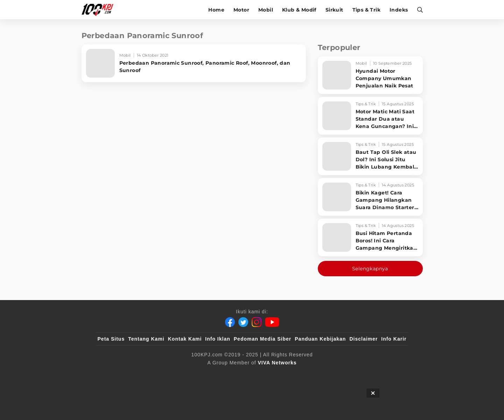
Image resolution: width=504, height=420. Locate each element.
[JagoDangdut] (390, 374)
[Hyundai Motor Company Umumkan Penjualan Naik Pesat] (370, 75)
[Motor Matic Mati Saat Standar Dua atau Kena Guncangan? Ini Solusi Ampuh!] (370, 116)
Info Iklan (218, 339)
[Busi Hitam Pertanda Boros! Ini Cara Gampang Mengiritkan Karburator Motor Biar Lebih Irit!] (370, 237)
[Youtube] (272, 322)
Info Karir (394, 339)
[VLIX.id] (210, 374)
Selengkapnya (370, 269)
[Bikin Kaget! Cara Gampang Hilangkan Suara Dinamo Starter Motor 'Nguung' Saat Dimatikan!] (370, 197)
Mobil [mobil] (266, 10)
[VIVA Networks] (277, 363)
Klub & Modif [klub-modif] (299, 10)
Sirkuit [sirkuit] (334, 10)
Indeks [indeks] (399, 10)
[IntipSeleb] (354, 374)
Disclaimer (363, 339)
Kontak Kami (185, 339)
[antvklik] (319, 374)
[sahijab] (178, 374)
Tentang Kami (146, 339)
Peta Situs (111, 339)
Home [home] (216, 10)
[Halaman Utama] (100, 10)
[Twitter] (243, 322)
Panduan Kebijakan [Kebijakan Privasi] (320, 339)
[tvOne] (266, 374)
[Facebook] (230, 322)
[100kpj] (149, 374)
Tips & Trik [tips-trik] (366, 10)
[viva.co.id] (116, 374)
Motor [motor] (241, 10)
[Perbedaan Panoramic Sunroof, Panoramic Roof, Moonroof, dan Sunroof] (194, 63)
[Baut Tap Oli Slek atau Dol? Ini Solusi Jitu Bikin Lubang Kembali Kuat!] (370, 156)
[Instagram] (257, 322)
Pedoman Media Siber (262, 339)
